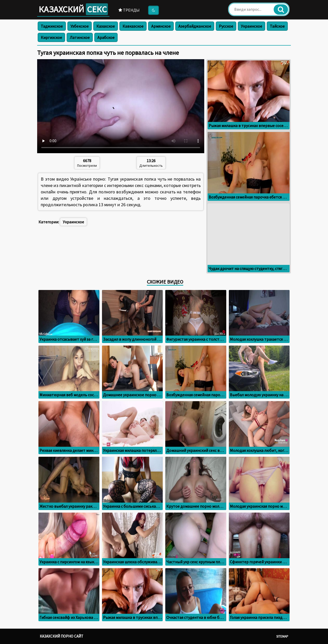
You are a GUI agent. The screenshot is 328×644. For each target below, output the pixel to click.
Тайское (277, 26)
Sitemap (282, 636)
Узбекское (80, 26)
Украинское (252, 26)
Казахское (106, 26)
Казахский (73, 9)
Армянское (161, 26)
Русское (226, 26)
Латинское (80, 37)
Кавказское (133, 26)
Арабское (106, 37)
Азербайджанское (195, 26)
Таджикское (52, 26)
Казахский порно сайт (61, 636)
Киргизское (51, 37)
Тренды (129, 10)
